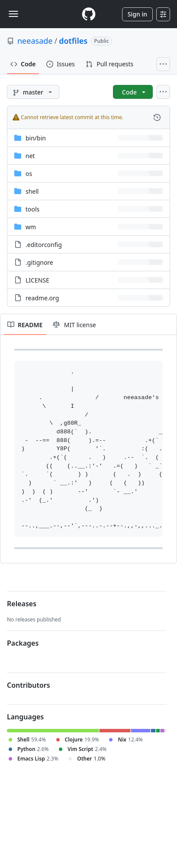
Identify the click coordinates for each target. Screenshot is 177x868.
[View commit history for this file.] (157, 117)
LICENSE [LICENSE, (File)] (37, 280)
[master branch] (33, 92)
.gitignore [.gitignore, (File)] (39, 262)
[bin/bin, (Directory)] (36, 138)
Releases (22, 604)
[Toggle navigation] (13, 14)
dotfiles (73, 41)
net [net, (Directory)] (30, 156)
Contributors (29, 685)
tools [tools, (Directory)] (32, 209)
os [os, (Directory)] (29, 174)
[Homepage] (89, 14)
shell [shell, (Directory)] (32, 191)
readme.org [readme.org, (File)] (42, 298)
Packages (23, 643)
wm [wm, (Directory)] (31, 227)
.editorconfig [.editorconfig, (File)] (44, 245)
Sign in (137, 14)
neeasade (35, 41)
